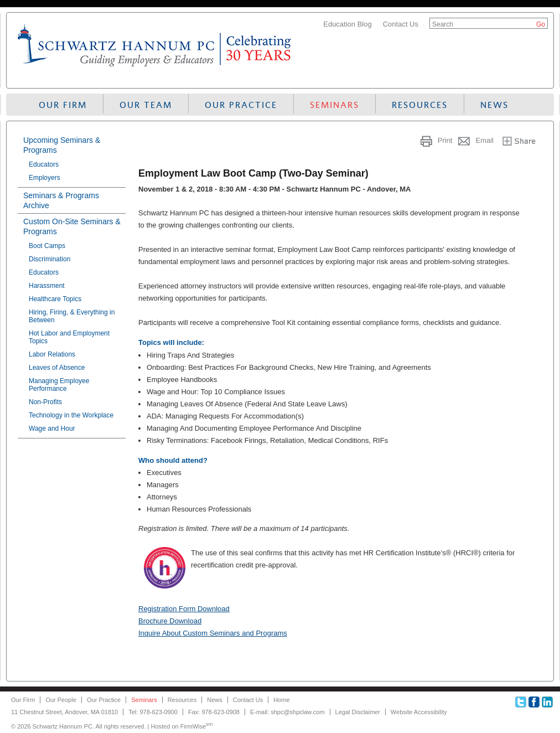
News (494, 105)
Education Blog (347, 24)
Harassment (47, 286)
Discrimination (50, 259)
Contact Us (401, 24)
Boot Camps (47, 246)
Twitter (521, 702)
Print (445, 140)
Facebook (534, 702)
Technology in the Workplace (71, 415)
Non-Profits (45, 402)
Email (484, 140)
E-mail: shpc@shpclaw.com (287, 712)
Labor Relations (52, 354)
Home (281, 700)
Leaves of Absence (57, 368)
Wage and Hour (52, 429)
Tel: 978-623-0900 (153, 712)
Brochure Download (170, 621)
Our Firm (63, 105)
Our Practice (241, 105)
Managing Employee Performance (59, 385)
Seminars (335, 105)
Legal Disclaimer (358, 712)
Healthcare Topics (55, 299)
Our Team (146, 105)
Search (443, 24)
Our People (61, 700)
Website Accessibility (419, 712)
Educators (44, 164)
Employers (45, 178)
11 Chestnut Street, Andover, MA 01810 (64, 712)
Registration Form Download (184, 609)
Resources (420, 105)
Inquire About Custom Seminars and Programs (213, 633)
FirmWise (197, 726)
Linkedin (547, 702)
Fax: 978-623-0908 (214, 712)
